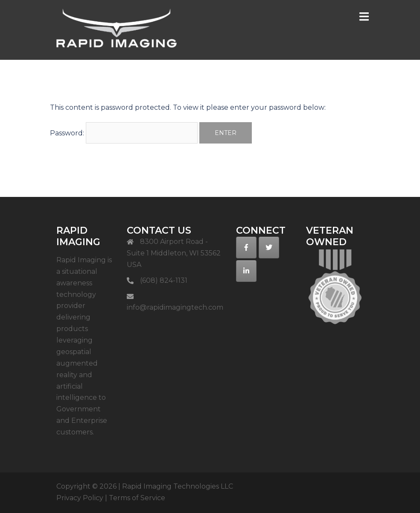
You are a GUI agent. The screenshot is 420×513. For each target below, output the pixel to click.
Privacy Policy (80, 498)
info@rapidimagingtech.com (175, 307)
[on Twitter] (269, 248)
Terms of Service (137, 498)
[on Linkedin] (246, 271)
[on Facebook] (246, 248)
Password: (124, 133)
